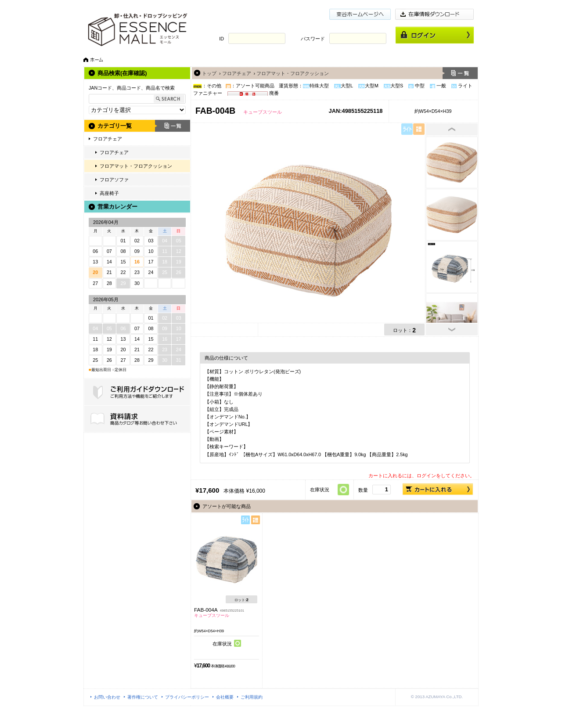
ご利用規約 (252, 697)
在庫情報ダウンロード (435, 14)
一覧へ (460, 73)
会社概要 (225, 697)
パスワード (313, 39)
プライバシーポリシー (187, 697)
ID (222, 39)
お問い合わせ (107, 697)
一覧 (173, 126)
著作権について (143, 697)
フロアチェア (108, 139)
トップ (209, 73)
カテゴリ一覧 (115, 126)
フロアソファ (114, 180)
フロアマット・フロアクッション (136, 166)
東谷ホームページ (360, 14)
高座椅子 (109, 193)
